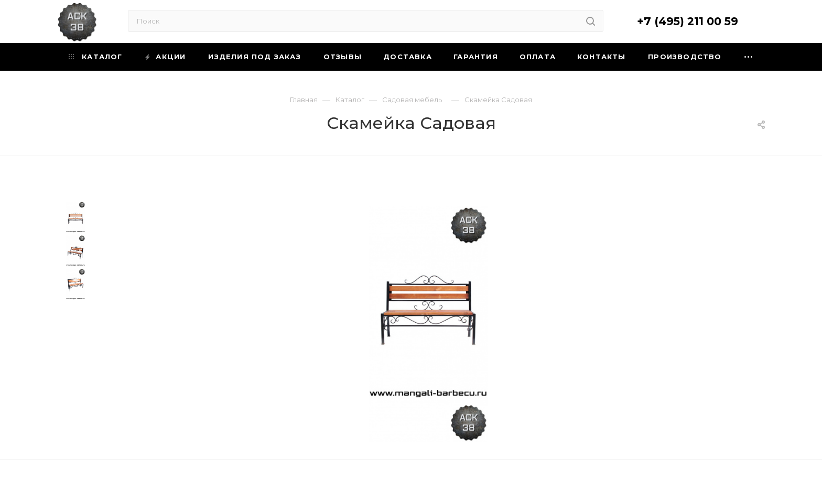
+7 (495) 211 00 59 (688, 21)
